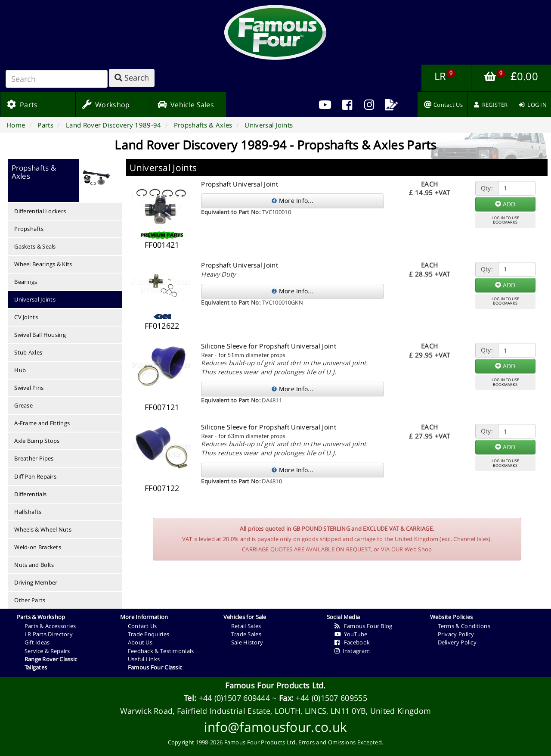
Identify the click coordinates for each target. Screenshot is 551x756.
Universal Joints (35, 299)
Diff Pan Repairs (35, 476)
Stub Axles (28, 352)
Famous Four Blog (364, 626)
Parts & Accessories (50, 626)
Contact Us (142, 626)
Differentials (30, 494)
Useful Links (144, 659)
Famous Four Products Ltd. (275, 685)
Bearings (26, 282)
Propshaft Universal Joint (240, 184)
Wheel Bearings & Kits (43, 264)
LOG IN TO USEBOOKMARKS (505, 220)
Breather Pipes (34, 458)
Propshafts (29, 229)
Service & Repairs (47, 651)
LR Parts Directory (49, 634)
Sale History (247, 642)
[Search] (57, 79)
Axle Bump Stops (37, 441)
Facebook (352, 642)
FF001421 (162, 245)
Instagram (352, 651)
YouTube (351, 634)
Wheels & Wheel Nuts (43, 529)
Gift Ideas (37, 642)
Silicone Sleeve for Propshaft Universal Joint (269, 346)
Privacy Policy (456, 634)
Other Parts (30, 600)
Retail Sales (246, 626)
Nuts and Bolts (34, 565)
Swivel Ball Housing (40, 335)
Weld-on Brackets (38, 547)
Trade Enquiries (149, 634)
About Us (140, 642)
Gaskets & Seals (35, 246)
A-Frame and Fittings (42, 423)
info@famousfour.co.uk (275, 727)
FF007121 (162, 407)
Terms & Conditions (464, 626)
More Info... (293, 201)
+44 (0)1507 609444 (234, 698)
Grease (23, 405)
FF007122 (162, 488)
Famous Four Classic (155, 667)
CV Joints (26, 317)
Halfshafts (28, 512)
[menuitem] (347, 105)
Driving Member (36, 582)
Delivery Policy (457, 642)
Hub (20, 370)
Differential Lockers (40, 211)
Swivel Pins (29, 388)
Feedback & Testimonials (161, 651)
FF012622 (162, 326)
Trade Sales (246, 634)
